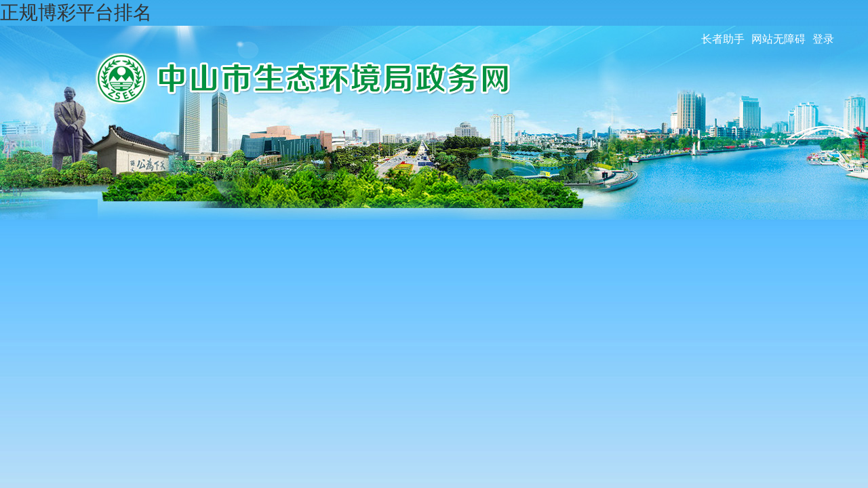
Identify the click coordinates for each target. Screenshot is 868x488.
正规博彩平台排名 (76, 13)
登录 (823, 39)
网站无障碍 (778, 39)
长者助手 (723, 39)
